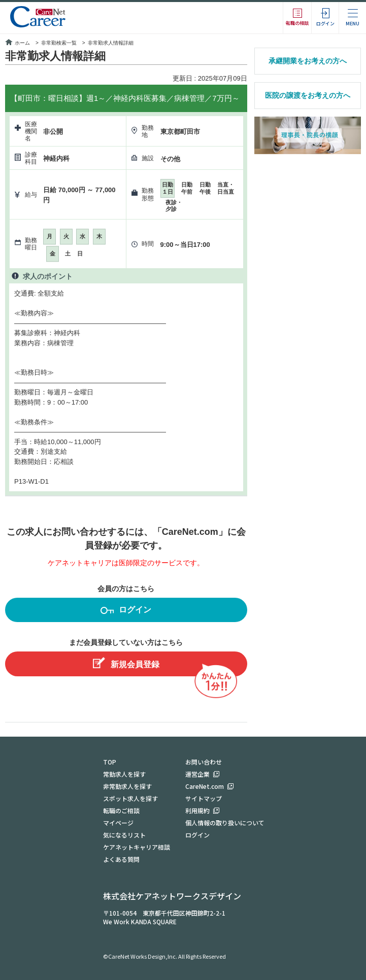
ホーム (18, 43)
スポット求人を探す (130, 798)
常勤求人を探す (124, 774)
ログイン (126, 611)
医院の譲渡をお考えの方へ (308, 95)
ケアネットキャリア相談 (137, 847)
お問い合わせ (204, 762)
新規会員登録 (126, 663)
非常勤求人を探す (127, 786)
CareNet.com (205, 786)
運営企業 (197, 774)
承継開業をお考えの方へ (308, 61)
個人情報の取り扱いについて (225, 823)
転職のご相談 (121, 810)
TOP (110, 762)
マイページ (118, 823)
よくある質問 (121, 859)
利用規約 (197, 810)
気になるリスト (124, 835)
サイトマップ (204, 798)
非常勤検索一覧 (59, 43)
